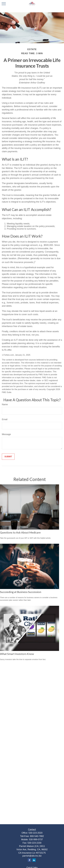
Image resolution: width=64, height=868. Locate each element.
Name (5, 404)
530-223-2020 (35, 833)
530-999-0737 (36, 840)
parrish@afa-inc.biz (32, 856)
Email (5, 419)
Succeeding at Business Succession (21, 592)
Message (6, 434)
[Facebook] (29, 860)
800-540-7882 (37, 836)
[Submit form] (8, 457)
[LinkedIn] (34, 860)
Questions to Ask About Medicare (20, 532)
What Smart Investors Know (17, 654)
